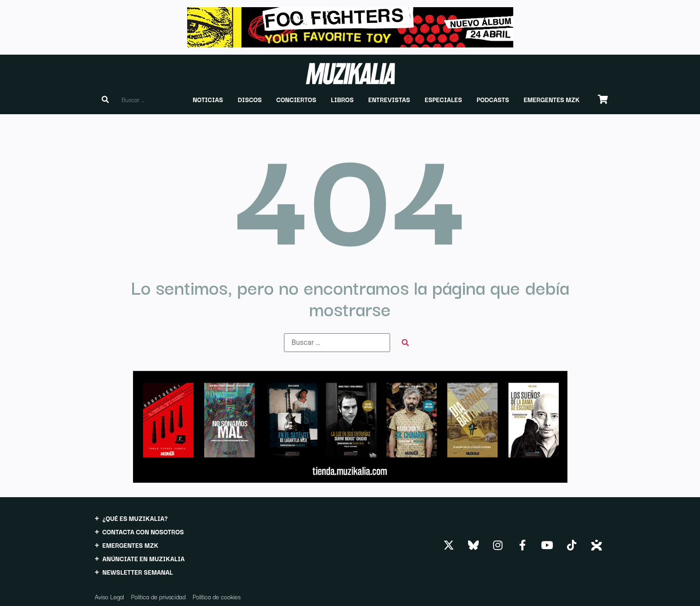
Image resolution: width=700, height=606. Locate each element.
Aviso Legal (110, 597)
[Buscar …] (337, 343)
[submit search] (405, 343)
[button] (208, 99)
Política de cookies (217, 597)
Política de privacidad (159, 597)
